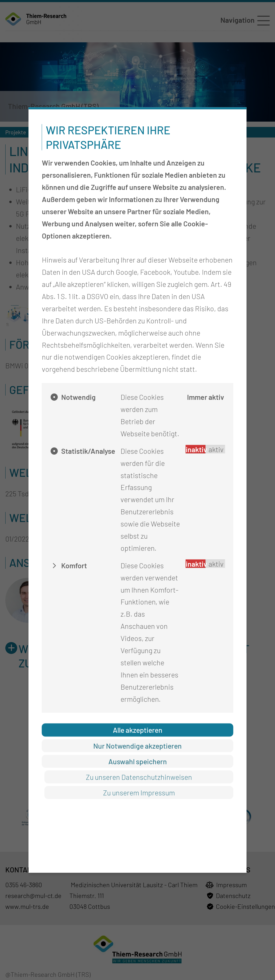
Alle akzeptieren (138, 730)
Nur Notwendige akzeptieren (137, 745)
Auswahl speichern (138, 761)
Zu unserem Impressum (139, 792)
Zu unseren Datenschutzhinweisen (139, 777)
